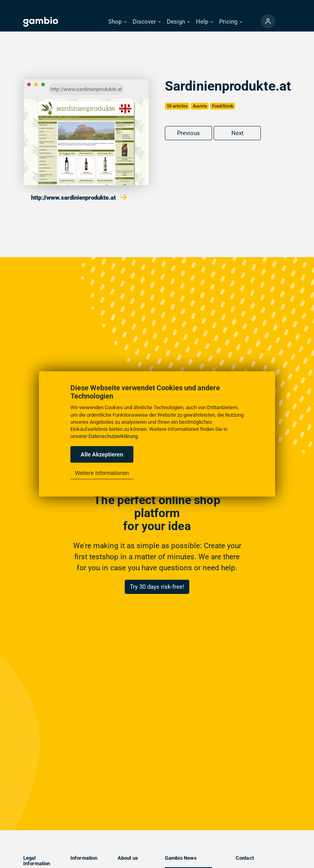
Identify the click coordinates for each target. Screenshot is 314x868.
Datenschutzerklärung (113, 436)
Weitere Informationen (102, 473)
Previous (188, 133)
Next (237, 133)
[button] (117, 22)
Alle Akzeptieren (102, 454)
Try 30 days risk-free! (157, 587)
